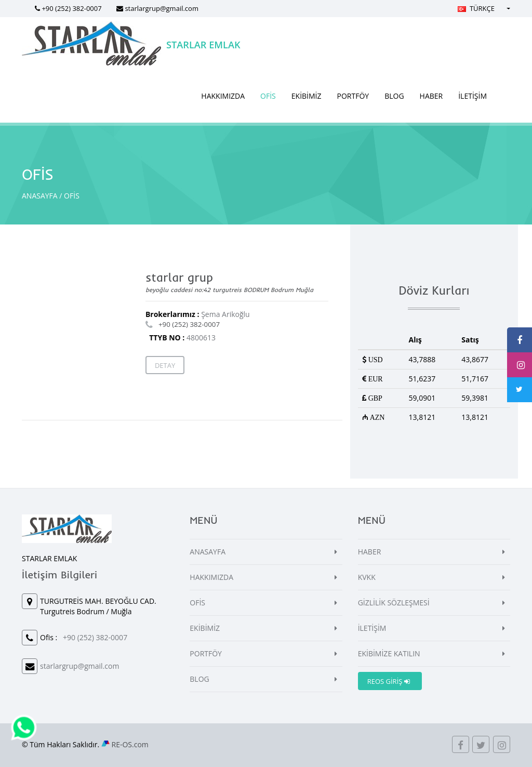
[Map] (83, 330)
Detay (165, 365)
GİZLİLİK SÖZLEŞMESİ (394, 603)
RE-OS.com (130, 744)
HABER (431, 96)
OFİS (268, 96)
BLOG (394, 96)
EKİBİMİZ (307, 96)
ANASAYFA (40, 196)
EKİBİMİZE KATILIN (389, 653)
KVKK (367, 577)
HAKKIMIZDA (223, 96)
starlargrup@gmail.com (162, 8)
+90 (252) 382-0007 (71, 8)
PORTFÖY (353, 96)
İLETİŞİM (473, 96)
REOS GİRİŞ (389, 681)
